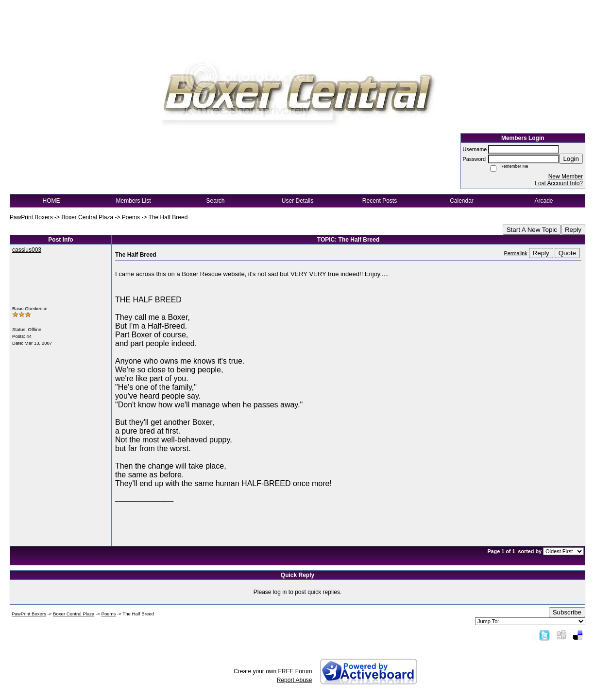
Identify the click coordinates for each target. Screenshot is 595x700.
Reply (573, 230)
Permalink (516, 253)
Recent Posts (380, 201)
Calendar (462, 201)
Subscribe (567, 612)
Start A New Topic (532, 230)
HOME (51, 201)
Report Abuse (295, 680)
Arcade (544, 201)
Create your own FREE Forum (273, 671)
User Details (297, 201)
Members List (133, 201)
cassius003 (27, 250)
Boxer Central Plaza (87, 217)
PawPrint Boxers (31, 217)
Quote (567, 253)
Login (571, 159)
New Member (566, 176)
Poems (131, 217)
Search (215, 201)
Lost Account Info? (559, 183)
